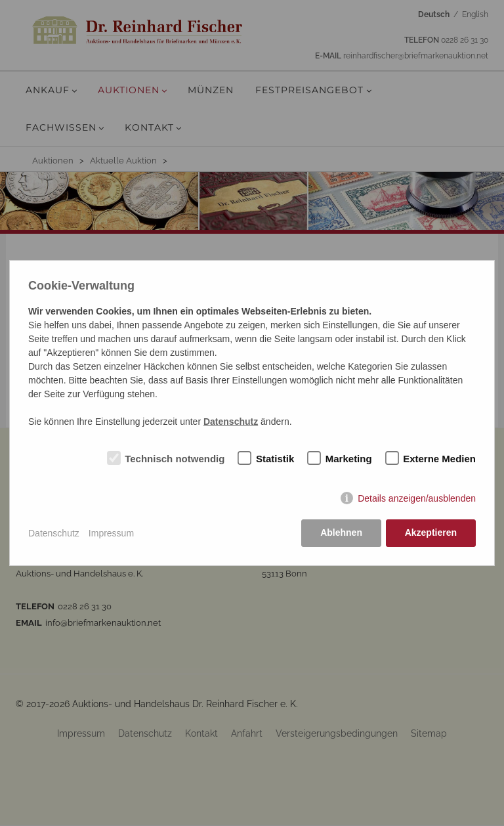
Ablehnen (341, 533)
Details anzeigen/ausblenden (417, 498)
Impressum (111, 533)
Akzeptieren (431, 533)
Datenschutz (54, 533)
